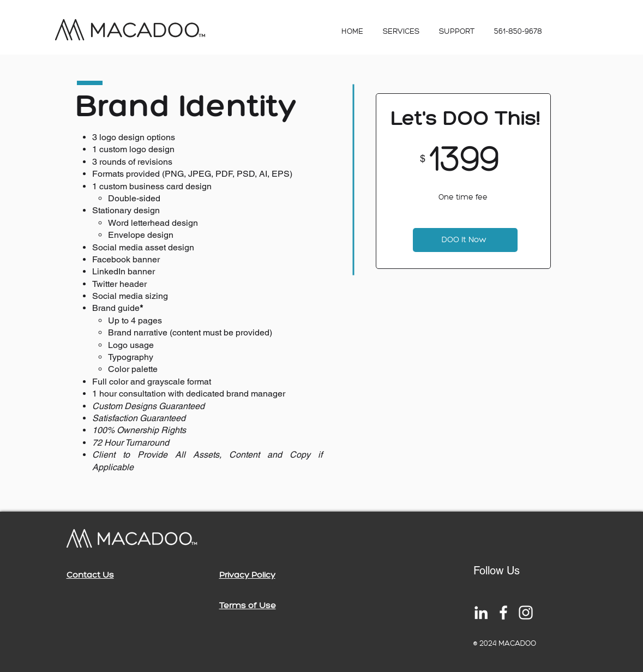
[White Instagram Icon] (526, 613)
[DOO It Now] (465, 240)
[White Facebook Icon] (503, 613)
